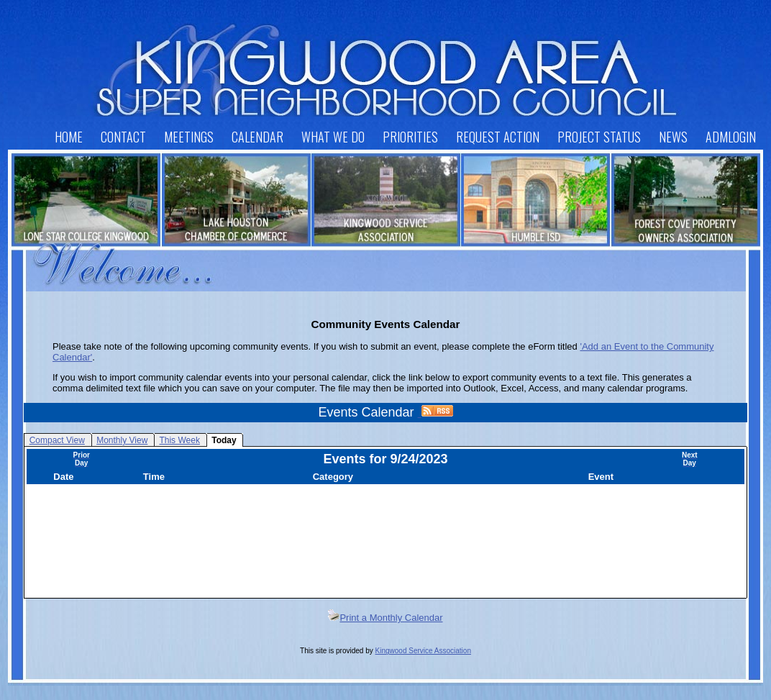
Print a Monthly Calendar (385, 618)
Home (69, 137)
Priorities (410, 137)
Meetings (189, 137)
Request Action (498, 137)
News (673, 137)
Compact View (57, 440)
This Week (179, 440)
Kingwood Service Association (423, 651)
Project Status (599, 137)
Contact (123, 137)
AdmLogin (731, 137)
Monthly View (122, 440)
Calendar (257, 137)
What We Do (333, 137)
